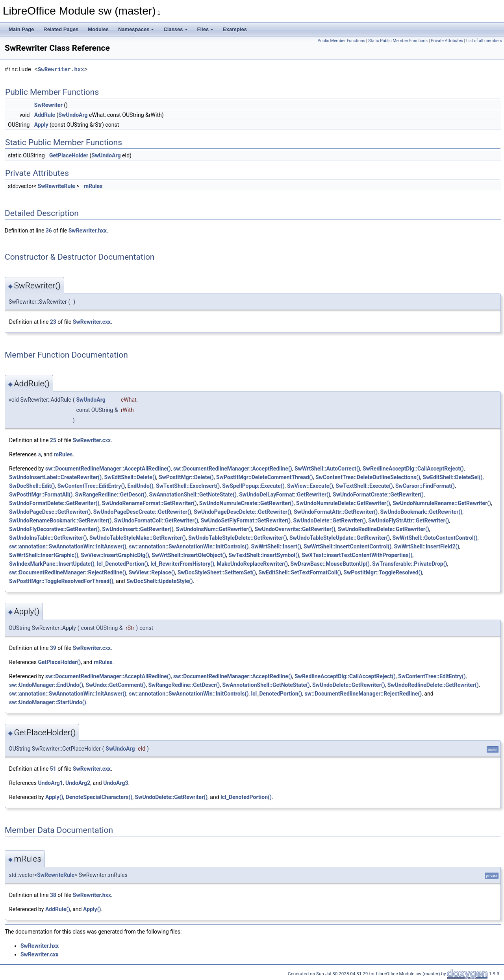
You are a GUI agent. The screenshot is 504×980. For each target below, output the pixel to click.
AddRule (45, 115)
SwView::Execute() (310, 486)
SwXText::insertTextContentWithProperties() (357, 555)
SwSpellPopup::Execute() (253, 486)
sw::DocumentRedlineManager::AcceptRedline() (233, 469)
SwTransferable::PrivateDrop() (410, 564)
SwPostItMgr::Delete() (186, 477)
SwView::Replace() (152, 572)
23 (53, 322)
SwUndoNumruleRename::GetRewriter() (442, 503)
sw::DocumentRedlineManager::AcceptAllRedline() (108, 469)
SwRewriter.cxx (92, 322)
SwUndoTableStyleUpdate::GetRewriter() (340, 538)
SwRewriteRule (57, 186)
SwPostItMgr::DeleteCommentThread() (265, 477)
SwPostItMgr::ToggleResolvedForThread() (61, 581)
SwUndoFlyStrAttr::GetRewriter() (409, 520)
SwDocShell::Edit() (32, 486)
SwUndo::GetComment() (116, 685)
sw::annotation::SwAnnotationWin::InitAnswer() (68, 546)
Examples (235, 29)
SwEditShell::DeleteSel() (452, 477)
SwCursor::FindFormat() (425, 486)
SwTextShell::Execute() (364, 486)
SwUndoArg (73, 115)
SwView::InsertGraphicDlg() (115, 555)
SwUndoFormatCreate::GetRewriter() (378, 495)
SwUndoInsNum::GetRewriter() (214, 529)
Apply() (54, 797)
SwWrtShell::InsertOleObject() (189, 555)
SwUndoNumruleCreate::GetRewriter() (246, 503)
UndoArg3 (116, 783)
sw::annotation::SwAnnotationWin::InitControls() (189, 546)
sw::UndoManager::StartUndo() (48, 702)
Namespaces (136, 29)
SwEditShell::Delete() (130, 477)
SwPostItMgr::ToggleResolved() (383, 572)
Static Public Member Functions (398, 41)
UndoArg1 (50, 783)
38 (53, 895)
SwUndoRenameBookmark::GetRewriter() (60, 520)
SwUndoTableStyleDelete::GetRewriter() (238, 538)
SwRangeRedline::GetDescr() (111, 495)
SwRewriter (48, 105)
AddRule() (58, 909)
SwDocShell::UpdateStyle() (160, 581)
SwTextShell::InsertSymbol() (264, 555)
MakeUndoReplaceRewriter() (252, 564)
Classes (175, 29)
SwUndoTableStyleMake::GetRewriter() (138, 538)
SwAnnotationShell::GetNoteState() (193, 495)
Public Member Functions (342, 41)
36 (49, 231)
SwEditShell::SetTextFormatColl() (300, 572)
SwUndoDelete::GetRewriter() (330, 520)
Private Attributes (447, 41)
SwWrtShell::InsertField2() (426, 546)
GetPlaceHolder (69, 155)
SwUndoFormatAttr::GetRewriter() (336, 512)
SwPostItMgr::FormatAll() (41, 495)
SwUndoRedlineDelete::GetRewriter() (384, 529)
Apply (41, 125)
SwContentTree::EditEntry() (91, 486)
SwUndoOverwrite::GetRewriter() (295, 529)
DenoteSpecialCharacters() (99, 797)
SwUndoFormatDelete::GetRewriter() (54, 503)
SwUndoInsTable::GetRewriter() (48, 538)
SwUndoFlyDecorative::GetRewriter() (54, 529)
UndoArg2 (78, 783)
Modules (98, 29)
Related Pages (61, 29)
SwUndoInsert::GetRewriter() (138, 529)
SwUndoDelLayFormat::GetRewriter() (285, 495)
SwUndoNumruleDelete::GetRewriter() (343, 503)
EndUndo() (140, 486)
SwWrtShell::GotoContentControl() (435, 538)
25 (53, 440)
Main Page (21, 29)
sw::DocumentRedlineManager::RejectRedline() (68, 572)
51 (53, 769)
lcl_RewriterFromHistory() (182, 564)
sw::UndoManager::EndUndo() (46, 685)
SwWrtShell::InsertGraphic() (44, 555)
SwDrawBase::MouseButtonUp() (330, 564)
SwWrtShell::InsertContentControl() (347, 546)
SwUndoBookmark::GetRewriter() (421, 512)
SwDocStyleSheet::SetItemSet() (217, 572)
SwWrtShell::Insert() (276, 546)
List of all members (484, 41)
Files (206, 29)
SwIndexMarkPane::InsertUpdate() (52, 564)
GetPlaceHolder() (59, 662)
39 (53, 648)
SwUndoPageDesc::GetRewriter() (50, 512)
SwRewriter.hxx (61, 69)
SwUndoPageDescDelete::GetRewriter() (243, 512)
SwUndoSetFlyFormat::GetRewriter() (246, 520)
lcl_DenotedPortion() (122, 564)
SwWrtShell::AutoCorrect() (327, 469)
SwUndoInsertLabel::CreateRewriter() (55, 477)
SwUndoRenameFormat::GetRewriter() (149, 503)
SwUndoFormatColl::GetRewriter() (156, 520)
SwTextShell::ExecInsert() (188, 486)
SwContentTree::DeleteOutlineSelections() (368, 477)
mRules (93, 186)
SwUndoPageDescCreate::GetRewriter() (142, 512)
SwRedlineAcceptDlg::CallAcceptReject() (413, 469)
